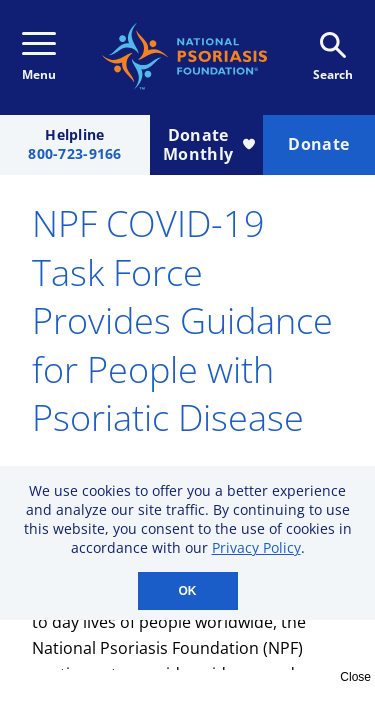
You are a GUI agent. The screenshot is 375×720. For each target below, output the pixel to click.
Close (355, 677)
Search (333, 57)
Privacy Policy (256, 547)
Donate (318, 144)
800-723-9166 (74, 154)
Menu (39, 57)
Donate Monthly (208, 144)
